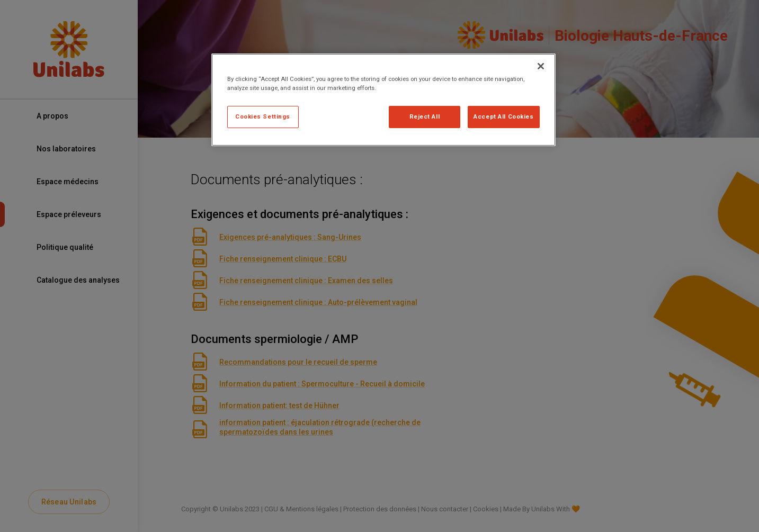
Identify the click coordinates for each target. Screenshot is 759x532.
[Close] (541, 66)
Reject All (425, 116)
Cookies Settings (263, 116)
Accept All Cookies (503, 116)
